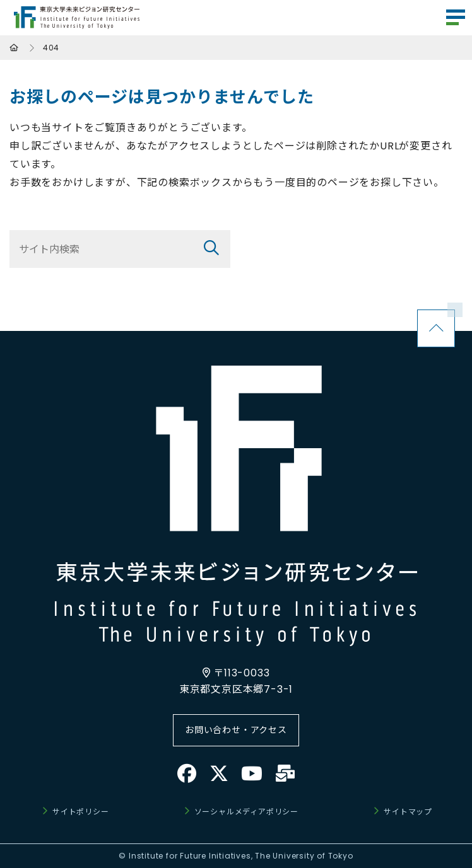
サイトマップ (408, 812)
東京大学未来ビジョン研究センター (77, 18)
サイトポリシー (81, 812)
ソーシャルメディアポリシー (246, 812)
